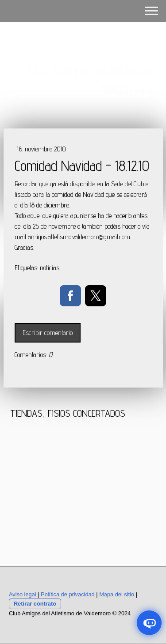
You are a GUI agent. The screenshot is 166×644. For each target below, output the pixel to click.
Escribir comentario (48, 333)
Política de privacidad (68, 594)
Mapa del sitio (117, 594)
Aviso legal (23, 594)
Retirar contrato (35, 604)
